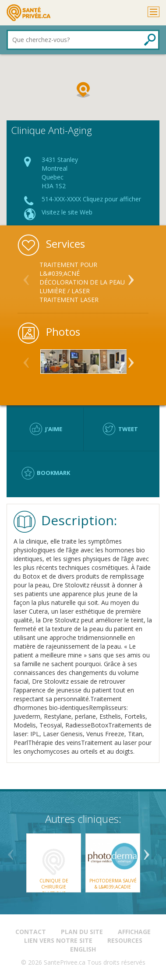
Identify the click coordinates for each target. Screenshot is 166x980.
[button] (83, 90)
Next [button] (131, 276)
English (83, 949)
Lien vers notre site (58, 940)
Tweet (128, 429)
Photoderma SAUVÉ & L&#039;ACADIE (113, 884)
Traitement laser (69, 300)
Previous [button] (26, 276)
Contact (31, 932)
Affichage (134, 932)
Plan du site (82, 932)
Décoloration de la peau (82, 282)
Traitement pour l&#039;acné (68, 269)
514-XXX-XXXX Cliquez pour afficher (91, 199)
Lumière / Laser (65, 291)
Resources (125, 940)
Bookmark (53, 473)
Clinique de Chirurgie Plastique (53, 887)
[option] (83, 282)
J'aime (54, 429)
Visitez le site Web (67, 212)
